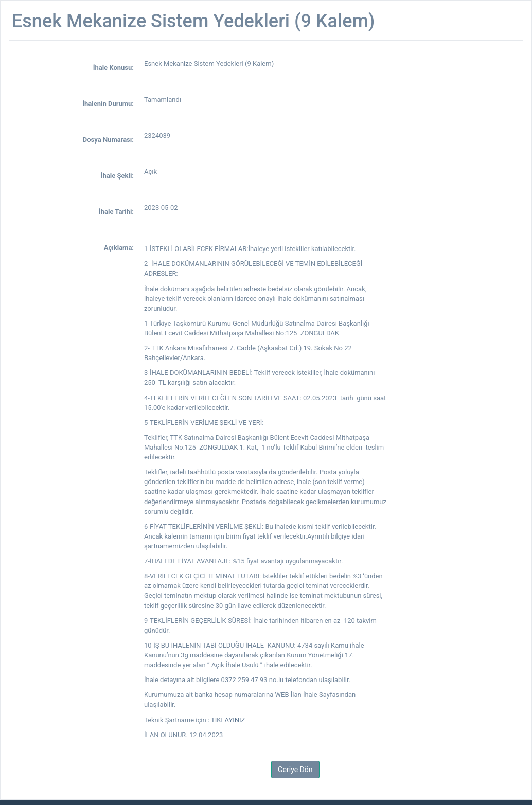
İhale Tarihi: (116, 212)
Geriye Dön (295, 770)
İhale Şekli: (117, 176)
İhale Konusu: (113, 68)
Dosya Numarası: (108, 140)
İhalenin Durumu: (108, 104)
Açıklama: (119, 248)
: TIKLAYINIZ (227, 720)
